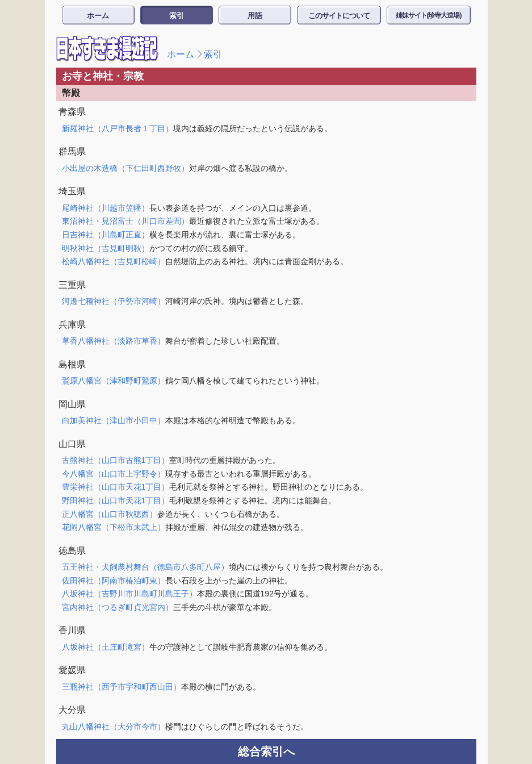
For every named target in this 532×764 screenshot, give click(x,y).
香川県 (72, 630)
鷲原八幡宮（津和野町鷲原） (114, 381)
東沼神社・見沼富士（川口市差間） (125, 221)
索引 (177, 16)
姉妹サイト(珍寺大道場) (429, 15)
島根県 (72, 364)
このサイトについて (339, 16)
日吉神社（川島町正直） (106, 235)
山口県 (72, 444)
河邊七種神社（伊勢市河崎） (114, 301)
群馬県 (72, 151)
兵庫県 (72, 325)
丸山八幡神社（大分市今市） (114, 727)
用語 (255, 16)
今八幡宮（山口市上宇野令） (114, 474)
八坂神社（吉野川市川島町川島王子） (129, 594)
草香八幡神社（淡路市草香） (114, 341)
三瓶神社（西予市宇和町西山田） (122, 687)
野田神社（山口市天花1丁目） (116, 500)
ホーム (98, 16)
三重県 (72, 285)
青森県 (72, 112)
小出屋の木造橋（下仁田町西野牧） (125, 168)
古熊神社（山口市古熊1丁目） (116, 460)
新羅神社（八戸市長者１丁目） (118, 128)
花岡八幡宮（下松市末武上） (114, 527)
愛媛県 (72, 670)
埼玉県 (72, 191)
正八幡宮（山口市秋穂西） (110, 514)
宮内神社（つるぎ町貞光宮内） (118, 607)
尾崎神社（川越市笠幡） (106, 208)
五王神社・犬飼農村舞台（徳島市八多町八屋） (145, 567)
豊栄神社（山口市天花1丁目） (116, 487)
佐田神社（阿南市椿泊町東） (114, 581)
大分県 (72, 710)
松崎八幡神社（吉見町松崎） (114, 261)
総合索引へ (266, 752)
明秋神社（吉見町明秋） (106, 248)
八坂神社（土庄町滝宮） (106, 647)
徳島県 (72, 551)
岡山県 (72, 404)
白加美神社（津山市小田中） (114, 420)
